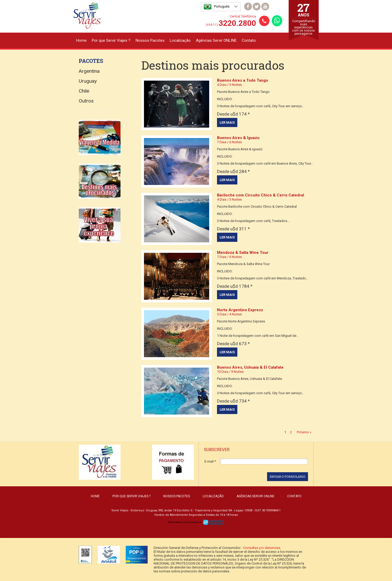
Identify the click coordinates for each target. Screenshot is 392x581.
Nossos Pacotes (150, 40)
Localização (180, 40)
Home (81, 40)
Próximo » (304, 432)
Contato (249, 40)
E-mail (210, 461)
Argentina (89, 71)
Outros (86, 101)
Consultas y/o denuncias (262, 548)
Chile (84, 91)
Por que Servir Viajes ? (111, 40)
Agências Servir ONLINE (216, 40)
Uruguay (88, 81)
